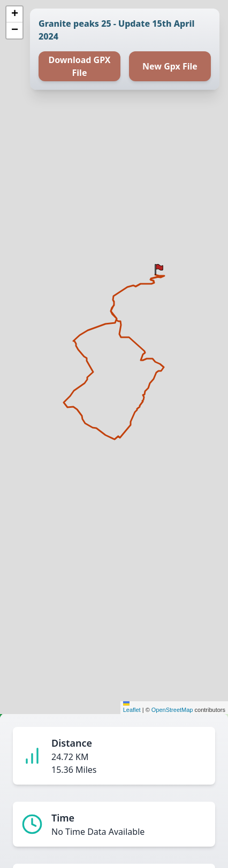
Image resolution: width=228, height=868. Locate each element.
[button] (159, 269)
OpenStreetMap (172, 710)
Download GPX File (79, 66)
